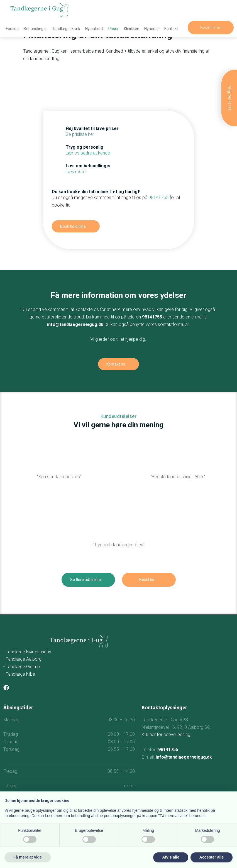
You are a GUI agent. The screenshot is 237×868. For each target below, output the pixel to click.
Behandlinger (35, 29)
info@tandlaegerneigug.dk (75, 324)
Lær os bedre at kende (88, 153)
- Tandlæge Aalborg (22, 659)
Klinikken (132, 29)
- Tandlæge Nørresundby (27, 652)
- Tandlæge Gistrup (22, 667)
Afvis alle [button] (171, 857)
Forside (12, 29)
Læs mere (76, 172)
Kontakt (171, 29)
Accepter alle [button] (212, 857)
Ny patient (94, 29)
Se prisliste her (80, 134)
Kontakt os (116, 364)
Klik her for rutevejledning (166, 735)
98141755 (158, 198)
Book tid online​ (73, 226)
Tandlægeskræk (66, 29)
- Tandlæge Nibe (19, 674)
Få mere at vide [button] (28, 857)
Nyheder (152, 29)
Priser (113, 29)
